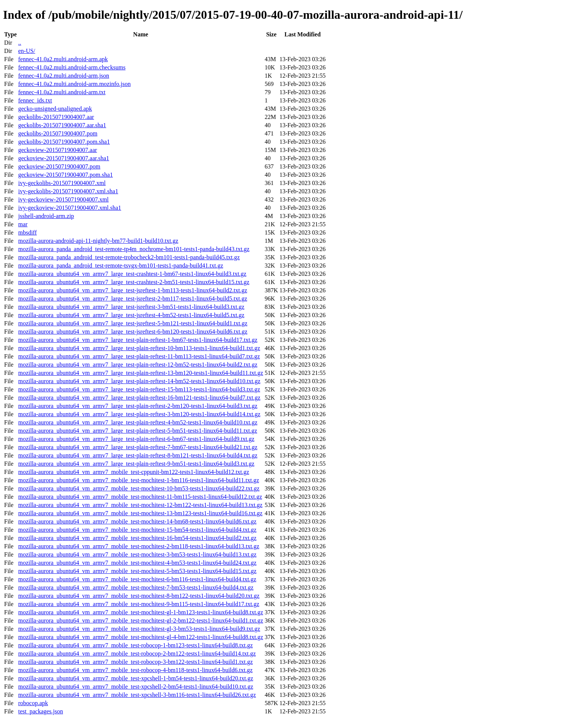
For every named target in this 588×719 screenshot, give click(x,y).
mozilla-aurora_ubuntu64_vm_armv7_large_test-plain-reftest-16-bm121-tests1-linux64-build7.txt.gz (139, 398)
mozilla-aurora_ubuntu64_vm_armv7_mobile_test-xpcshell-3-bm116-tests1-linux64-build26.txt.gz (137, 695)
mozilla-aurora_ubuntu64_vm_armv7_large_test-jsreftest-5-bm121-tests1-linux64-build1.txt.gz (133, 323)
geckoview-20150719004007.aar (57, 150)
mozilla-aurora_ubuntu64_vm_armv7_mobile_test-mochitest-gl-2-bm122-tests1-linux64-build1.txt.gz (140, 620)
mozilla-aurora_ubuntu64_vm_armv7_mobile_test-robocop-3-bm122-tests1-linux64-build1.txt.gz (135, 662)
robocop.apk (33, 703)
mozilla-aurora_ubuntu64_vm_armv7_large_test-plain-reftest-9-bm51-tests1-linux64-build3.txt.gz (136, 464)
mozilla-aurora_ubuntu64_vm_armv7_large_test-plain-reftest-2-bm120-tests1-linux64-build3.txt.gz (138, 406)
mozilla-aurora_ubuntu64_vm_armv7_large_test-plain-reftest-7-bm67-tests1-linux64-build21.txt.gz (138, 447)
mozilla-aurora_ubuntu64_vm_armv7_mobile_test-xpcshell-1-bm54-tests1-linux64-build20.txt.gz (136, 678)
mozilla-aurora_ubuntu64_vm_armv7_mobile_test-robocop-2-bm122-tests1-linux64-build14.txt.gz (137, 654)
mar (23, 224)
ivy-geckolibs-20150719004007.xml (62, 183)
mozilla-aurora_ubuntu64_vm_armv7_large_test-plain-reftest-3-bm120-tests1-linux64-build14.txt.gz (139, 414)
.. (19, 43)
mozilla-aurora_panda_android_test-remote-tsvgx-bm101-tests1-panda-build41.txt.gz (121, 265)
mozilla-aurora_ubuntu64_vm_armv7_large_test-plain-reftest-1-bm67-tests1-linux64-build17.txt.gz (138, 340)
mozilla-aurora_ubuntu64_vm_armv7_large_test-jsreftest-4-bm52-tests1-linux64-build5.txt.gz (131, 315)
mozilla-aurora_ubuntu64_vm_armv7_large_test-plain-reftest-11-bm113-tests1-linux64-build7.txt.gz (139, 356)
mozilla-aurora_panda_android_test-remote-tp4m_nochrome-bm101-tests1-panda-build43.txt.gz (134, 249)
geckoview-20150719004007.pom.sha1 (65, 175)
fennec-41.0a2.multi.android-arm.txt (62, 92)
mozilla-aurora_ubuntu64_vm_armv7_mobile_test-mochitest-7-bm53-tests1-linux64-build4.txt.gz (136, 587)
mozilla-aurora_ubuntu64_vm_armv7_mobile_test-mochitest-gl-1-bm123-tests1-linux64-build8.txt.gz (140, 612)
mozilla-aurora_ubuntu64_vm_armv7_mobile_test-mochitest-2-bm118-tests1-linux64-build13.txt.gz (139, 546)
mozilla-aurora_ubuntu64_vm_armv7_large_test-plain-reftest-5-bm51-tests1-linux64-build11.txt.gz (137, 431)
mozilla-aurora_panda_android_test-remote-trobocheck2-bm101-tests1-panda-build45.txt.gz (129, 257)
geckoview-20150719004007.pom (59, 166)
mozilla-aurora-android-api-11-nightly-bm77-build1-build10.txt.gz (98, 241)
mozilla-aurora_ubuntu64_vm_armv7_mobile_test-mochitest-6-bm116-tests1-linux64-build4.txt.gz (137, 579)
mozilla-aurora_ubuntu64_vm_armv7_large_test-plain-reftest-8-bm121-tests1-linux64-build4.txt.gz (138, 455)
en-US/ (26, 51)
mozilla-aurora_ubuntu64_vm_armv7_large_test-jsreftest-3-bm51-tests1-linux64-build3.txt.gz (131, 307)
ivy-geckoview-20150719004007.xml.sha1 (70, 208)
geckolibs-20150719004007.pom (58, 133)
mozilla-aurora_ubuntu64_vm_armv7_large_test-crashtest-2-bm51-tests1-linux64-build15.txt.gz (133, 282)
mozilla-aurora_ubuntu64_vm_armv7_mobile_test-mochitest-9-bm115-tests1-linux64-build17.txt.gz (139, 604)
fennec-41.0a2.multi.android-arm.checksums (72, 67)
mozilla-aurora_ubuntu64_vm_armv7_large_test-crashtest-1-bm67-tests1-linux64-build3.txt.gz (132, 274)
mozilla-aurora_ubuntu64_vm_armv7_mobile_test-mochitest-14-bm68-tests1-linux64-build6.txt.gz (137, 521)
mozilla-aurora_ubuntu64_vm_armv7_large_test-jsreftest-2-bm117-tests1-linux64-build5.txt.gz (133, 299)
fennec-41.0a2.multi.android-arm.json (64, 76)
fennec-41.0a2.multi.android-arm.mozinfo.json (74, 84)
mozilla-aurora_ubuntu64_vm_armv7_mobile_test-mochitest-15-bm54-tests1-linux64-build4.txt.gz (137, 530)
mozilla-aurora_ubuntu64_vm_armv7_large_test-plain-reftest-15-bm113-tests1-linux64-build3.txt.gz (139, 389)
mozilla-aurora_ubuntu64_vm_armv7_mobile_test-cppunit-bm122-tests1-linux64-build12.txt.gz (133, 472)
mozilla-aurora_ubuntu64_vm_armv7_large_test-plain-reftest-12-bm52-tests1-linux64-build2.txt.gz (138, 365)
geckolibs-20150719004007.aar (56, 117)
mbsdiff (27, 232)
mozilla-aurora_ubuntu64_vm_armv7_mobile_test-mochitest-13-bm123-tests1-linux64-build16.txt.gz (140, 513)
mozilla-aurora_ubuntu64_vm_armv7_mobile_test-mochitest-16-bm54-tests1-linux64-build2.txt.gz (137, 538)
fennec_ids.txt (35, 100)
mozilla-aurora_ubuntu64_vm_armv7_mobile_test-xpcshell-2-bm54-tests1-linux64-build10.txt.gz (136, 687)
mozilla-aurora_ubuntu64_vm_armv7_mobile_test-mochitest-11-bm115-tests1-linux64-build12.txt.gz (140, 497)
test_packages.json (40, 711)
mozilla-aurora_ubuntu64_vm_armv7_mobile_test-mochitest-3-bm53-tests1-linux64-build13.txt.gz (137, 554)
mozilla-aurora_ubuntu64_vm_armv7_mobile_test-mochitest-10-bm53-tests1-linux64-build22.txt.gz (139, 488)
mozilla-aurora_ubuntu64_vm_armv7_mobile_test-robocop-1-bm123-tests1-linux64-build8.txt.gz (135, 645)
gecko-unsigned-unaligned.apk (55, 109)
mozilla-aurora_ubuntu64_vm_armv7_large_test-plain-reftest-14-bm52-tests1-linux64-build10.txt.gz (139, 381)
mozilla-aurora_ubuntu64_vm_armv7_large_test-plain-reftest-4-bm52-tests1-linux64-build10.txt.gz (138, 422)
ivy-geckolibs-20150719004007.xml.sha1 (68, 191)
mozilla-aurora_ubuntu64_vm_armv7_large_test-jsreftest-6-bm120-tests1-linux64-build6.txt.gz (133, 332)
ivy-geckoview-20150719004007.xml (63, 199)
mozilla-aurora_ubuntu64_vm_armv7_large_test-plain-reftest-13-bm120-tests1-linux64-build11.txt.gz (140, 373)
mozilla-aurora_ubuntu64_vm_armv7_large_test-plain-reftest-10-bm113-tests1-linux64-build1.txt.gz (139, 348)
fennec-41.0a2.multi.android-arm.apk (63, 59)
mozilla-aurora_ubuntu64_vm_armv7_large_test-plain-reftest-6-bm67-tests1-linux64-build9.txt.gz (136, 439)
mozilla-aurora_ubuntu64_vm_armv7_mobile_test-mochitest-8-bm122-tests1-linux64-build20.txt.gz (139, 596)
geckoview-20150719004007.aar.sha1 (64, 158)
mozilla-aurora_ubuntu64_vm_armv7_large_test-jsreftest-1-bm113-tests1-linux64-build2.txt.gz (133, 290)
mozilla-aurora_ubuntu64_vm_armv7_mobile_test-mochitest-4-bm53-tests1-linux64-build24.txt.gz (137, 563)
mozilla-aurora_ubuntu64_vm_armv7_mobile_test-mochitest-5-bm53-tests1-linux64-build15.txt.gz (137, 571)
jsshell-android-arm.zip (46, 216)
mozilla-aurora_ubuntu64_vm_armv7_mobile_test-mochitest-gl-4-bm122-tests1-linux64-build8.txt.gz (140, 637)
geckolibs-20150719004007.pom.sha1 (64, 142)
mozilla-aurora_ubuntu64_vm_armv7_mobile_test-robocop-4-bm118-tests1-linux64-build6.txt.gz (135, 670)
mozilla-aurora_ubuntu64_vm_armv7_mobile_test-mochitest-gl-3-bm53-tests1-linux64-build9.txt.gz (139, 629)
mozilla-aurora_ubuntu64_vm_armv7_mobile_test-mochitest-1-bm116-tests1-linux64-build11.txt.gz (138, 480)
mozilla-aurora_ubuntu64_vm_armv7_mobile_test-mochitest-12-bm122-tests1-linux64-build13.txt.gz (140, 505)
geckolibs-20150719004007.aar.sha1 (62, 125)
